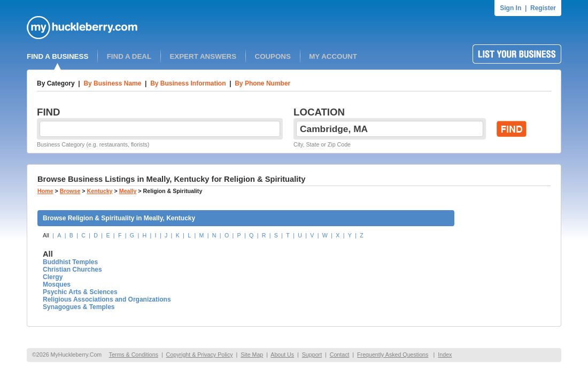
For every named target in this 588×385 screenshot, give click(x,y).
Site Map (252, 355)
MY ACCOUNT (333, 56)
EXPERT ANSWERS (203, 56)
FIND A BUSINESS (57, 56)
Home (45, 191)
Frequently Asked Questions (393, 355)
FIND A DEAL (129, 56)
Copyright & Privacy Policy (200, 355)
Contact (340, 355)
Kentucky (100, 191)
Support (312, 355)
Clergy (53, 277)
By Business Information (188, 83)
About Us (282, 355)
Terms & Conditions (134, 355)
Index (445, 355)
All (46, 235)
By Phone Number (262, 83)
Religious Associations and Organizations (107, 299)
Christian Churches (72, 269)
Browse (70, 191)
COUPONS (273, 56)
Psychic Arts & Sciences (80, 292)
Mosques (57, 284)
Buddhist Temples (70, 262)
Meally (128, 191)
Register (543, 8)
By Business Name (112, 83)
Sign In (510, 8)
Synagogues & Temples (79, 307)
